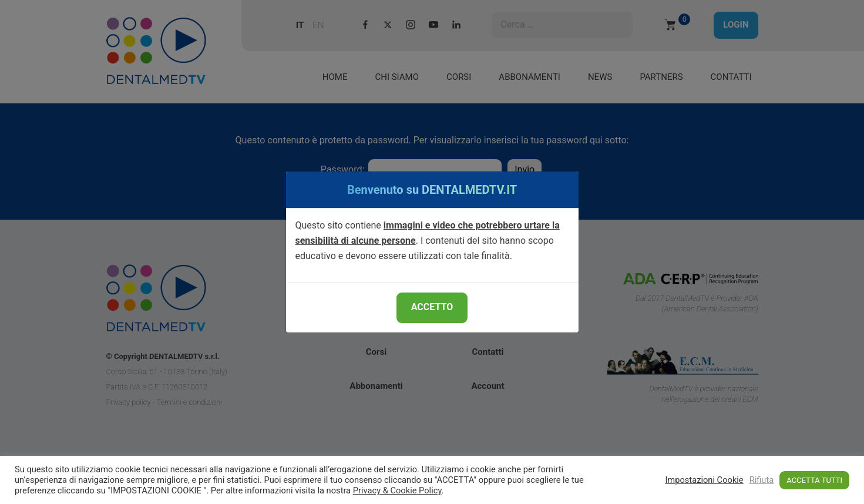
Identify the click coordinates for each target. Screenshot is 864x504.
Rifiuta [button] (762, 480)
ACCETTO (432, 307)
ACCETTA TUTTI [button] (814, 480)
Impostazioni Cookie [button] (704, 480)
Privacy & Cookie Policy (397, 490)
